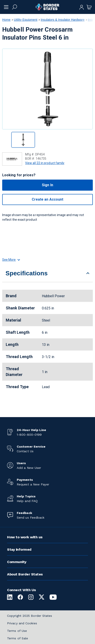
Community (17, 562)
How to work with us (25, 537)
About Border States (25, 574)
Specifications (27, 273)
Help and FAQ (27, 501)
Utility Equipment (26, 20)
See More (11, 260)
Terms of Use (17, 631)
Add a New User (29, 468)
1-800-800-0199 (29, 435)
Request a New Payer (33, 484)
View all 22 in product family (45, 163)
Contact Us (25, 451)
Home (6, 20)
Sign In (47, 185)
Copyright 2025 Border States (30, 616)
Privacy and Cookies (22, 623)
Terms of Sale (18, 638)
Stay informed (19, 549)
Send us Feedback (31, 517)
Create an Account (47, 199)
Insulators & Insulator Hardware (63, 20)
